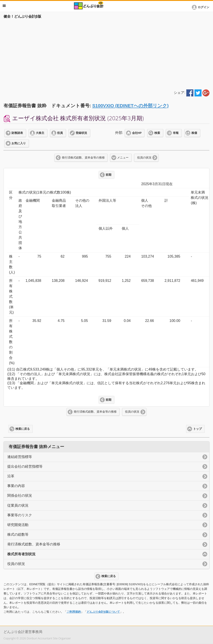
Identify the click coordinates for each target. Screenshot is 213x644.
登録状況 (81, 133)
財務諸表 (17, 133)
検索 (157, 133)
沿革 (11, 476)
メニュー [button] (4, 6)
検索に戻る (23, 429)
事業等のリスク (20, 515)
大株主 (40, 133)
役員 (60, 133)
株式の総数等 (18, 534)
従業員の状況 (18, 505)
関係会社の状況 (20, 495)
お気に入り (19, 143)
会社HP (137, 133)
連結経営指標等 (20, 457)
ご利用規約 (74, 612)
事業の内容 (16, 486)
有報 (176, 133)
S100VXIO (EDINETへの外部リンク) (130, 106)
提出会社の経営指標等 (25, 466)
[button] (201, 7)
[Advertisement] (106, 53)
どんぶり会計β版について (103, 612)
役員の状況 (144, 158)
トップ (197, 429)
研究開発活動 (18, 525)
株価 (194, 133)
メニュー (123, 158)
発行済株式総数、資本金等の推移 (83, 158)
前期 (108, 175)
